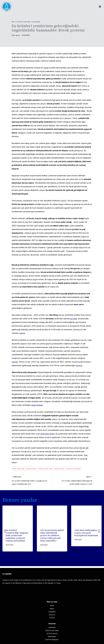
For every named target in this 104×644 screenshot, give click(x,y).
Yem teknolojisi (39, 22)
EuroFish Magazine (52, 640)
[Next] (99, 533)
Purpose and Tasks (52, 630)
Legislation (52, 612)
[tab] (48, 560)
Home (52, 606)
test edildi (74, 319)
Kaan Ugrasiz (16, 35)
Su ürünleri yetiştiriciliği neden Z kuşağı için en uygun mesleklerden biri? (31, 481)
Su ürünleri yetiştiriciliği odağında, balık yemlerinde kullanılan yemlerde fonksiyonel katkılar (17, 537)
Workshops (52, 636)
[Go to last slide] (5, 533)
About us (52, 615)
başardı (23, 333)
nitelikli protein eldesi (49, 469)
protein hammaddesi (80, 469)
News (52, 609)
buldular (15, 362)
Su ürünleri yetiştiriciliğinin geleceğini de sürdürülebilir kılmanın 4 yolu (73, 481)
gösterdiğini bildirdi (48, 434)
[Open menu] (101, 7)
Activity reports (52, 633)
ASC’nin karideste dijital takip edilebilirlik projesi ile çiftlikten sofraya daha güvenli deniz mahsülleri (52, 537)
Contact (52, 618)
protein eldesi (64, 469)
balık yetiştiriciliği (19, 469)
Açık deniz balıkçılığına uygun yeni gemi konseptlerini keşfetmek (86, 535)
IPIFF (64, 201)
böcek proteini (33, 469)
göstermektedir (38, 405)
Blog (13, 22)
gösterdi (80, 365)
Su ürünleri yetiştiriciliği (24, 22)
